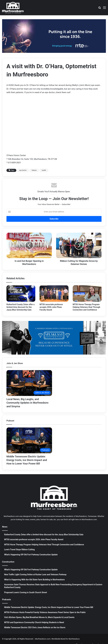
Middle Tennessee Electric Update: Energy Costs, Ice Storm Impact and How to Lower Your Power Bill (27, 460)
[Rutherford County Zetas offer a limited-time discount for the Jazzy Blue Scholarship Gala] (21, 294)
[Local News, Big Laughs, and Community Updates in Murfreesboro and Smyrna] (29, 383)
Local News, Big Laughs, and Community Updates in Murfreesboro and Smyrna (27, 403)
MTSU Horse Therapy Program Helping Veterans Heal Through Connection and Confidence (86, 307)
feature (34, 170)
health (44, 170)
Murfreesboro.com (43, 639)
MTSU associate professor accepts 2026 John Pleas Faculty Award (51, 307)
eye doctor (23, 170)
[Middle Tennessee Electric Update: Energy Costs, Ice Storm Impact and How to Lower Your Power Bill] (29, 440)
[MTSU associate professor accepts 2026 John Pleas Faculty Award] (54, 294)
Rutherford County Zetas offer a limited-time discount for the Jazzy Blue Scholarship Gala (20, 307)
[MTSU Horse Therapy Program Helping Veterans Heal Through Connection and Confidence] (87, 294)
